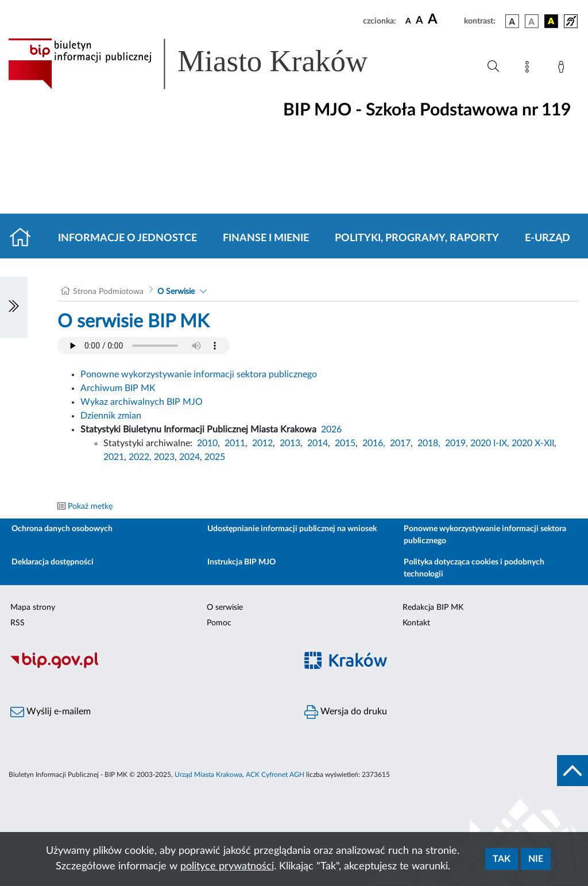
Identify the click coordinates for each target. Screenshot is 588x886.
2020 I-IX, (490, 443)
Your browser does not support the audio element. (144, 346)
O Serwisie (176, 292)
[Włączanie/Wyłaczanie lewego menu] (14, 307)
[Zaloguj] (563, 69)
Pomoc (219, 623)
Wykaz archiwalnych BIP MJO (142, 402)
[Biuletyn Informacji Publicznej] (147, 667)
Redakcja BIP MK (433, 608)
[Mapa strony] (529, 69)
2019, (457, 443)
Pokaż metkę (90, 506)
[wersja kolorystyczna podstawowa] (512, 21)
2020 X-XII (533, 443)
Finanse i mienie (266, 238)
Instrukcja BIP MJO (241, 562)
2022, (141, 457)
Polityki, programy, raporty (417, 238)
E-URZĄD (548, 238)
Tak (502, 859)
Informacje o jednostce (127, 238)
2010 (207, 443)
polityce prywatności (227, 866)
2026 (331, 430)
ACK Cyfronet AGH (275, 775)
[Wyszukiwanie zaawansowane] (493, 67)
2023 (164, 457)
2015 (345, 443)
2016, (374, 443)
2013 (290, 443)
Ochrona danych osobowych (62, 529)
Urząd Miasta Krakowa (208, 775)
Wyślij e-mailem (51, 712)
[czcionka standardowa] (408, 21)
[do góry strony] (572, 771)
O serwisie (225, 608)
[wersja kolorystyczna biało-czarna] (532, 21)
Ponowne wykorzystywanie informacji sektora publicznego (199, 374)
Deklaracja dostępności (53, 562)
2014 (318, 443)
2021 (114, 457)
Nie (536, 859)
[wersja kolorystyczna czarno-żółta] (551, 21)
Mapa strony (33, 608)
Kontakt (416, 623)
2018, (429, 443)
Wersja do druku (346, 712)
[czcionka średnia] (419, 21)
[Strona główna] (25, 238)
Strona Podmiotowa (108, 292)
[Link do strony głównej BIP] (204, 64)
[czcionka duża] (444, 20)
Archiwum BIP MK (118, 388)
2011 (235, 443)
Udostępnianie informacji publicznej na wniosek (292, 529)
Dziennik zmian (111, 416)
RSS (18, 623)
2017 (400, 443)
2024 (189, 457)
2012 (262, 443)
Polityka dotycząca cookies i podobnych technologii (474, 568)
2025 (215, 457)
